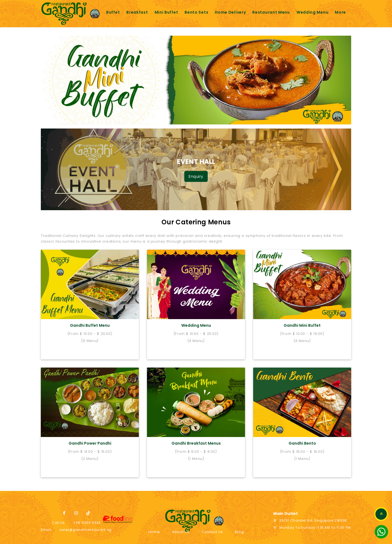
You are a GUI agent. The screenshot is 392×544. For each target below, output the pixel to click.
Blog (239, 524)
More (340, 12)
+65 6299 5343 (87, 514)
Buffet (113, 12)
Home (154, 524)
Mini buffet (166, 12)
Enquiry (196, 176)
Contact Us (212, 524)
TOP (381, 514)
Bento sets (196, 12)
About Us (181, 524)
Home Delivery (230, 12)
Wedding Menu (312, 12)
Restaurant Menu (271, 12)
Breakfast (137, 12)
